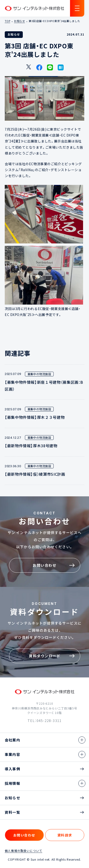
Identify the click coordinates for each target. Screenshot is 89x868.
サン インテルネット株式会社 (34, 8)
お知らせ (19, 21)
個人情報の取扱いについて (23, 851)
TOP (7, 21)
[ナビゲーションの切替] (77, 8)
